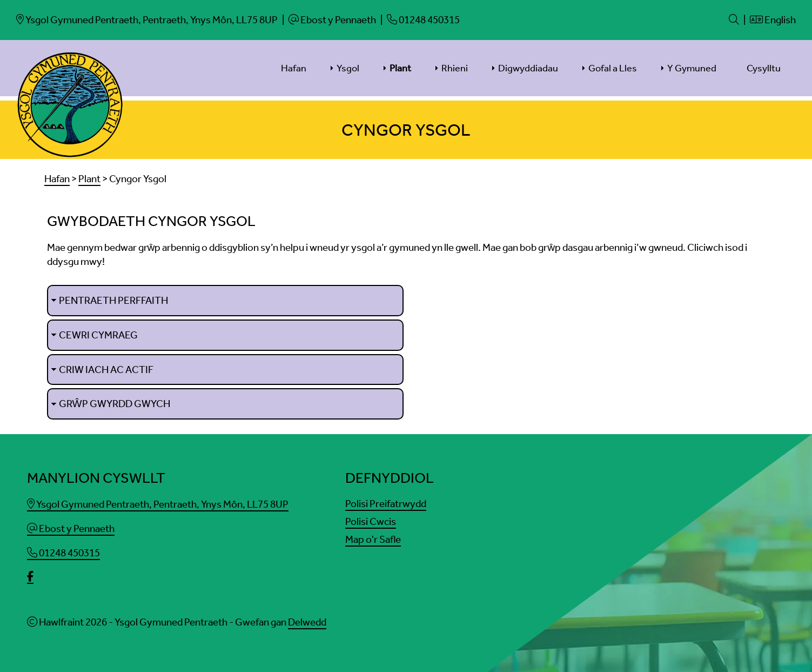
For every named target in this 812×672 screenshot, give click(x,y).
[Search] (734, 20)
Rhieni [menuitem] (455, 68)
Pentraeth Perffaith (113, 300)
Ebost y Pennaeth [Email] (71, 528)
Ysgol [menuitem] (348, 68)
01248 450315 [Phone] (63, 553)
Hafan (57, 179)
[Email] (147, 20)
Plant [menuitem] (400, 68)
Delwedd (307, 623)
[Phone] (423, 20)
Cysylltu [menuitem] (764, 68)
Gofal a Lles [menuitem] (613, 68)
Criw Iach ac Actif (106, 370)
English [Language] (773, 20)
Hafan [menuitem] (294, 68)
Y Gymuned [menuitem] (692, 68)
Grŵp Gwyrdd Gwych (115, 404)
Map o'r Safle (373, 539)
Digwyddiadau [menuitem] (528, 68)
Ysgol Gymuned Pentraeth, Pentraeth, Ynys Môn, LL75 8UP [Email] (158, 504)
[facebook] (30, 578)
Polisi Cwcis (371, 521)
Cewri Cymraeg (98, 335)
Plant (89, 179)
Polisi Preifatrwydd (386, 504)
